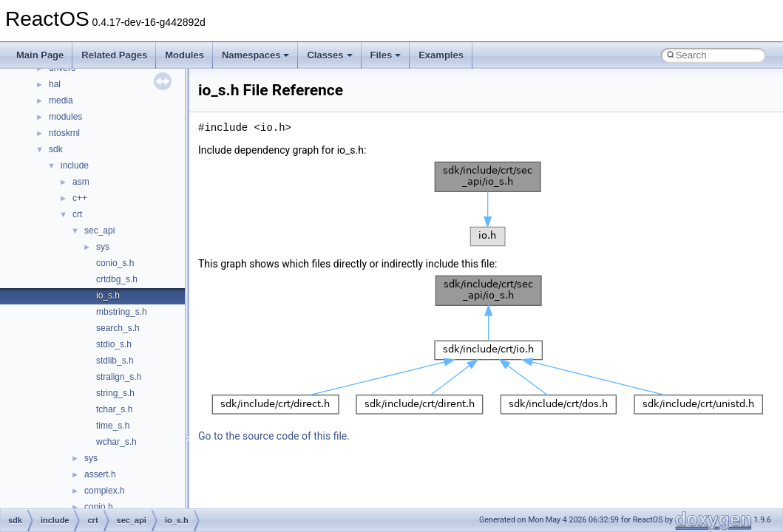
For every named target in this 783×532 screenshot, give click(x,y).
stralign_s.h (119, 377)
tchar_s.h (114, 409)
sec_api (99, 231)
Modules (184, 55)
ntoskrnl (64, 133)
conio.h (99, 507)
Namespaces (256, 55)
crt (77, 214)
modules (65, 117)
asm (81, 182)
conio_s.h (115, 263)
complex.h (105, 491)
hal (55, 84)
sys (103, 247)
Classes (329, 55)
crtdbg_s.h (117, 279)
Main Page (40, 55)
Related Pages (114, 55)
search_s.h (118, 328)
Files (386, 55)
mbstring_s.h (122, 312)
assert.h (100, 474)
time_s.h (113, 426)
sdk (56, 149)
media (61, 100)
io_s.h (108, 296)
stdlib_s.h (115, 361)
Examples (441, 55)
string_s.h (115, 393)
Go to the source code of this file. (274, 436)
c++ (80, 198)
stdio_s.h (114, 344)
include (75, 166)
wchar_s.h (116, 442)
